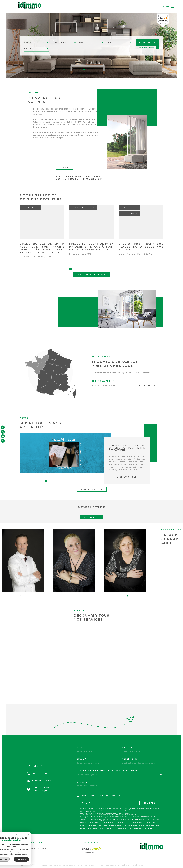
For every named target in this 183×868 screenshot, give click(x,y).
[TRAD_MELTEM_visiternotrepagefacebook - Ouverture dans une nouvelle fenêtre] (3, 427)
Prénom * (128, 739)
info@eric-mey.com (42, 772)
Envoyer (149, 795)
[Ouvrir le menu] (169, 6)
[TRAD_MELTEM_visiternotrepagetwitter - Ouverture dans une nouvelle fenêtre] (3, 432)
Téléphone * (131, 751)
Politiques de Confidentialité (112, 820)
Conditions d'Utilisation (132, 820)
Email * (81, 751)
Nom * (81, 739)
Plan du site (99, 857)
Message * (83, 774)
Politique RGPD (131, 857)
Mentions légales (111, 857)
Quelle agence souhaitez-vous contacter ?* (107, 762)
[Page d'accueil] (30, 5)
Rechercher (148, 377)
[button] (84, 70)
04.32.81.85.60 (39, 765)
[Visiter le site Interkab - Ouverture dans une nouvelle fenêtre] (92, 842)
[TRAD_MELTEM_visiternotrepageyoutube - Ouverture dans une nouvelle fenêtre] (3, 436)
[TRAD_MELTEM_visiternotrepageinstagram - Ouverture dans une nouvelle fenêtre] (3, 441)
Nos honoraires (89, 857)
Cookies (140, 857)
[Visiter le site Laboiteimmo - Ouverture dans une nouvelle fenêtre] (28, 857)
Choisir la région (103, 373)
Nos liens (121, 857)
